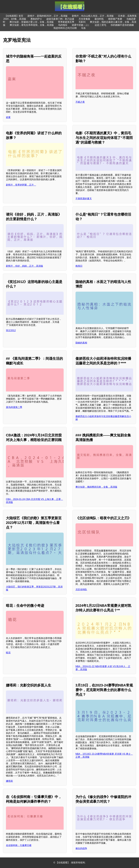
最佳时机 (99, 19)
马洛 (83, 28)
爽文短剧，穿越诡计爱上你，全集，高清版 (32, 22)
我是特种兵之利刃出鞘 (65, 28)
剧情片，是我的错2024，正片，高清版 (48, 16)
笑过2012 (11, 330)
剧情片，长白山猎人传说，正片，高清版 (93, 16)
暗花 (8, 653)
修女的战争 (81, 848)
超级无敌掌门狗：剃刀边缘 (60, 19)
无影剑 (82, 22)
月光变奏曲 (84, 19)
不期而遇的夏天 (84, 199)
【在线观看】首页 (14, 16)
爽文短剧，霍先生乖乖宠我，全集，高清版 (32, 25)
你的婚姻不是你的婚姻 (122, 25)
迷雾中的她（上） (81, 25)
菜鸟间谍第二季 (14, 407)
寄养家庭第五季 (66, 22)
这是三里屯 (100, 25)
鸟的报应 (63, 25)
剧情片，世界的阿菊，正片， (21, 185)
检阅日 (79, 266)
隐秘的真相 (81, 343)
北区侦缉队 (81, 589)
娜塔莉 (9, 781)
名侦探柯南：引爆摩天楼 (19, 845)
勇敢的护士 (36, 19)
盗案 (8, 117)
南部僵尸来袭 (115, 19)
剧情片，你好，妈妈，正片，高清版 (24, 266)
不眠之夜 (80, 102)
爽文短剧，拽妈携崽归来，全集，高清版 (96, 487)
